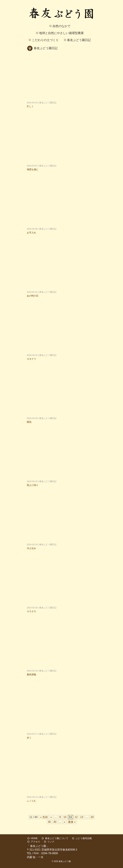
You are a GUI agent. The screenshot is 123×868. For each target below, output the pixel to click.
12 (76, 817)
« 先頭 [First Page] (44, 817)
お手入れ (31, 233)
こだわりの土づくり (45, 40)
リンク (51, 842)
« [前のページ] (51, 817)
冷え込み (31, 548)
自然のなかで (61, 26)
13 (82, 817)
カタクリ (31, 359)
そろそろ (31, 611)
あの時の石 (33, 296)
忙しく (30, 106)
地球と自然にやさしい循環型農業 (61, 33)
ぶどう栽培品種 (84, 838)
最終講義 (31, 674)
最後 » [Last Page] (72, 822)
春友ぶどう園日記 (79, 40)
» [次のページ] (65, 822)
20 (92, 817)
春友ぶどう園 (65, 861)
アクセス (35, 842)
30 (49, 822)
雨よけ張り (33, 485)
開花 (29, 422)
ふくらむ (31, 801)
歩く (29, 738)
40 (55, 822)
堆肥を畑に (33, 169)
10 (65, 817)
